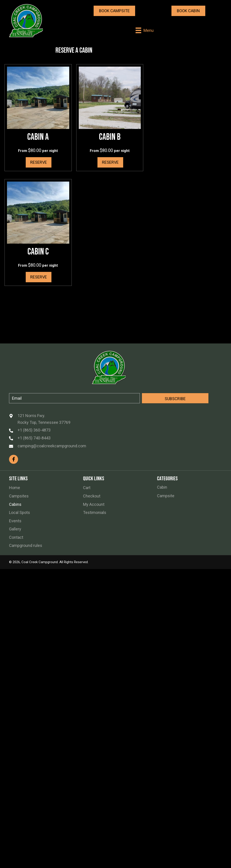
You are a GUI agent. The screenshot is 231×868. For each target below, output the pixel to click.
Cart (87, 488)
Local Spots (20, 512)
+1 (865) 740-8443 (34, 438)
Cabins (15, 504)
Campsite (166, 496)
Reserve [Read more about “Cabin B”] (110, 162)
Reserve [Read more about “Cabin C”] (39, 277)
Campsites (19, 496)
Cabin (162, 487)
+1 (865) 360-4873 (34, 430)
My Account (94, 504)
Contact (16, 537)
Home (15, 488)
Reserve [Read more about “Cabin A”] (39, 162)
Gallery (15, 529)
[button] (114, 11)
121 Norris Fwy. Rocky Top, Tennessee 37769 (44, 419)
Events (15, 521)
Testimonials (95, 512)
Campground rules (26, 545)
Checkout (92, 496)
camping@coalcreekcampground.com (52, 446)
